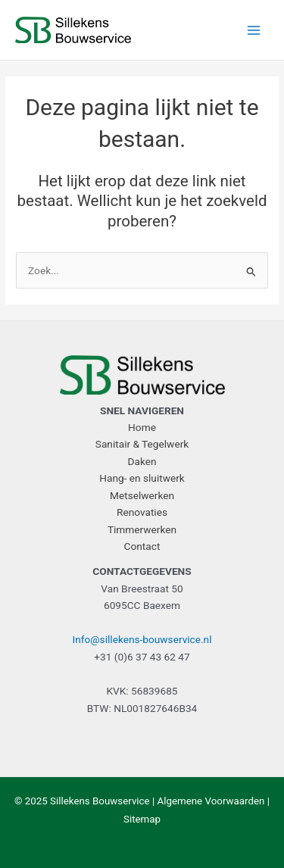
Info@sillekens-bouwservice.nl (142, 639)
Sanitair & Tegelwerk (142, 444)
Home (142, 427)
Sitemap (142, 819)
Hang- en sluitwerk (142, 478)
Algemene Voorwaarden (211, 801)
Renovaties (142, 512)
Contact (142, 546)
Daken (142, 461)
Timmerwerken (142, 529)
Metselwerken (142, 495)
